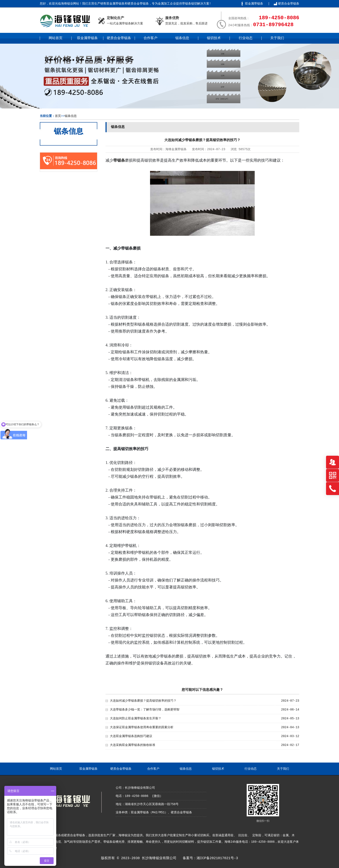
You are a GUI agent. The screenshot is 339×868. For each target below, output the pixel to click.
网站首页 (56, 38)
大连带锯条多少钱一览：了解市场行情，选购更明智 (145, 710)
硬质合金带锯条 (289, 4)
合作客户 (150, 38)
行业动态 (246, 38)
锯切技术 (214, 38)
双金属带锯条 (254, 4)
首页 (58, 116)
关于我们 (277, 38)
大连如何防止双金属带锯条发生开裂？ (136, 718)
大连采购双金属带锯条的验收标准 (133, 745)
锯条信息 (182, 38)
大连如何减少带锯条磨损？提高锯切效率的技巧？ (143, 701)
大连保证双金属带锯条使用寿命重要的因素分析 (142, 727)
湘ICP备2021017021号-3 (217, 858)
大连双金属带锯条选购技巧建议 (131, 736)
